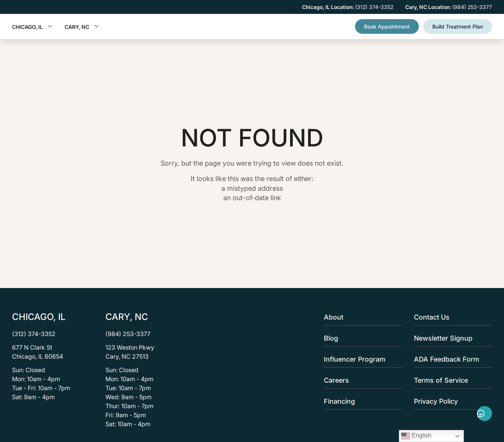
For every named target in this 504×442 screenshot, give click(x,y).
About (361, 317)
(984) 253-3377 (128, 334)
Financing (361, 401)
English (416, 436)
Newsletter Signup (451, 338)
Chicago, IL (32, 27)
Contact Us (451, 317)
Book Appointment (387, 26)
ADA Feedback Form (451, 359)
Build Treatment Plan (458, 26)
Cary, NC (82, 27)
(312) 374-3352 (34, 334)
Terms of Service (451, 380)
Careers (361, 380)
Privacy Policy (451, 401)
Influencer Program (361, 359)
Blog (361, 338)
